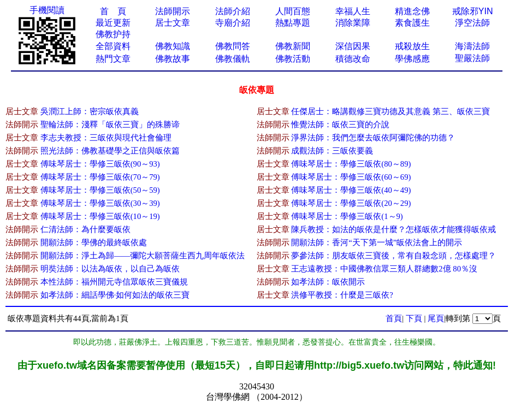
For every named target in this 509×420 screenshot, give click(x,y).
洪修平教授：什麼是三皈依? (342, 295)
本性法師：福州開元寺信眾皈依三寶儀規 (114, 282)
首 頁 (113, 11)
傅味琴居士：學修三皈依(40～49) (351, 190)
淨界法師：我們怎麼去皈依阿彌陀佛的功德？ (373, 138)
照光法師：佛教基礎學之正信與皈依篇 (110, 151)
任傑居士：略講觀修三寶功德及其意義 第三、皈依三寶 (390, 111)
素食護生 (412, 23)
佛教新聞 (293, 46)
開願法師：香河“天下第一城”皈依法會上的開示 (377, 242)
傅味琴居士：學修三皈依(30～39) (100, 203)
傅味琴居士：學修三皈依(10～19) (100, 216)
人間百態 (293, 11)
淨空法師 (472, 23)
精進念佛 (412, 11)
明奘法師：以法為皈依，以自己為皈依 (110, 269)
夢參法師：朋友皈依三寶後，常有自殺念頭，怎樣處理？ (393, 256)
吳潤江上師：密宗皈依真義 (90, 111)
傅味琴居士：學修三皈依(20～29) (351, 203)
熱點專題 (293, 23)
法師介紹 (233, 11)
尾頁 (436, 318)
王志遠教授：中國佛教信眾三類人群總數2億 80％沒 (384, 269)
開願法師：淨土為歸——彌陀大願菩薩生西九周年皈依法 (143, 256)
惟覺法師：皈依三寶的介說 (340, 125)
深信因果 (353, 46)
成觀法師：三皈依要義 (332, 151)
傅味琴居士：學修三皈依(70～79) (100, 177)
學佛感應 (412, 59)
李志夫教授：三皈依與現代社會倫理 (106, 138)
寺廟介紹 (233, 23)
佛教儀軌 (233, 59)
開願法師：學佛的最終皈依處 (94, 242)
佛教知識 (173, 46)
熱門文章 (113, 59)
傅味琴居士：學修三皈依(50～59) (100, 190)
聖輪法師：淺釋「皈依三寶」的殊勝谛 (110, 125)
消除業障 (353, 23)
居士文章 (173, 23)
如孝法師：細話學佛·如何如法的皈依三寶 (115, 295)
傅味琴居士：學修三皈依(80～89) (351, 164)
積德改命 (353, 59)
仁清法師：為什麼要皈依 (85, 229)
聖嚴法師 (472, 58)
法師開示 (173, 11)
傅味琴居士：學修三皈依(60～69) (351, 177)
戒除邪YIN (473, 11)
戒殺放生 (412, 46)
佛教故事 (173, 59)
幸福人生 (353, 11)
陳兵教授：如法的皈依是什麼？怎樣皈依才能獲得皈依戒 (393, 229)
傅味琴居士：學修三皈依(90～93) (100, 164)
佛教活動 (293, 59)
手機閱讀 (47, 10)
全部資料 (113, 46)
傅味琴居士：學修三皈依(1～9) (347, 216)
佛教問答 (233, 46)
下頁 (414, 318)
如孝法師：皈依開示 (328, 282)
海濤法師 (472, 46)
